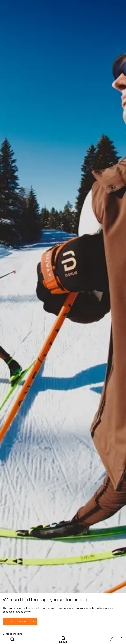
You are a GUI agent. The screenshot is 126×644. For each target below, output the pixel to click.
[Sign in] (112, 639)
